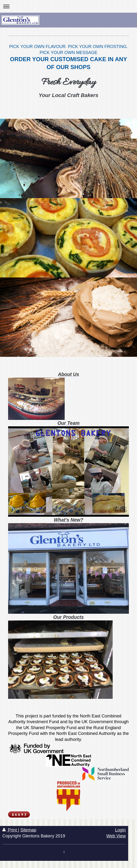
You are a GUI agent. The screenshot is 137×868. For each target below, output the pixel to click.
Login (120, 830)
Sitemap (28, 830)
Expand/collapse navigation (68, 6)
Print (10, 830)
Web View (116, 836)
